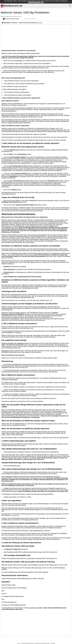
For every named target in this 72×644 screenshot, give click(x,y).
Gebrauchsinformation (11, 19)
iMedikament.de (12, 6)
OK (42, 2)
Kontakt (53, 643)
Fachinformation (30, 19)
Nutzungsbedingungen (28, 643)
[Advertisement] (36, 37)
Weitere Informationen (34, 2)
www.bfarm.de (15, 515)
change (40, 23)
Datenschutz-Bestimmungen (42, 643)
